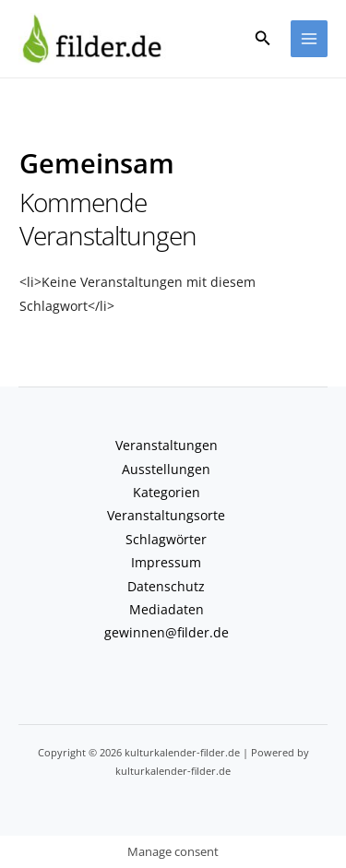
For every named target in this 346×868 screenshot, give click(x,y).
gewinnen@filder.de (167, 632)
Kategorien (167, 492)
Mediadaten (167, 609)
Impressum (166, 562)
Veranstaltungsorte (166, 515)
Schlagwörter (166, 539)
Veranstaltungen (167, 445)
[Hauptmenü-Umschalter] (310, 39)
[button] (263, 39)
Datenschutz (166, 586)
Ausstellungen (166, 469)
